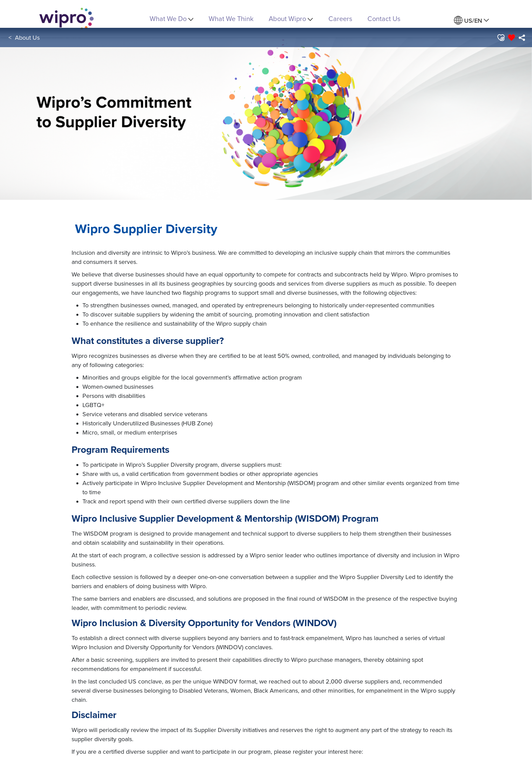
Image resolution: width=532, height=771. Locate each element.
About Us (27, 37)
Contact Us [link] (384, 18)
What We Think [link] (231, 18)
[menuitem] (471, 21)
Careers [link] (340, 18)
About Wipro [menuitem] (291, 18)
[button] (501, 38)
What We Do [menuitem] (172, 18)
